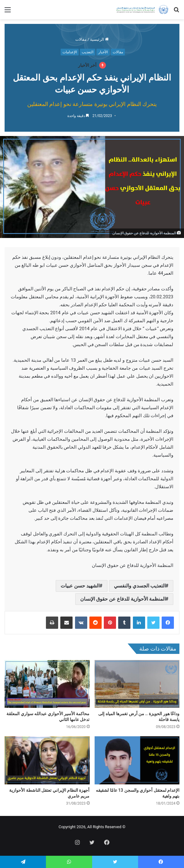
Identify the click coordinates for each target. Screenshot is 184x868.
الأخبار (103, 52)
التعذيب (88, 52)
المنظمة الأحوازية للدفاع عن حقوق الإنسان (123, 599)
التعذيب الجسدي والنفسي (140, 586)
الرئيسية (99, 39)
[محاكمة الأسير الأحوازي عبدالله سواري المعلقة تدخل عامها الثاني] (47, 684)
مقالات (81, 39)
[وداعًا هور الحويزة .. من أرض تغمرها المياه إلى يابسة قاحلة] (137, 684)
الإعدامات (70, 52)
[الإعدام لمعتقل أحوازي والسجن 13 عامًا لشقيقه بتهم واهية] (137, 760)
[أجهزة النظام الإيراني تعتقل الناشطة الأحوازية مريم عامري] (47, 760)
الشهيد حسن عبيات (80, 586)
